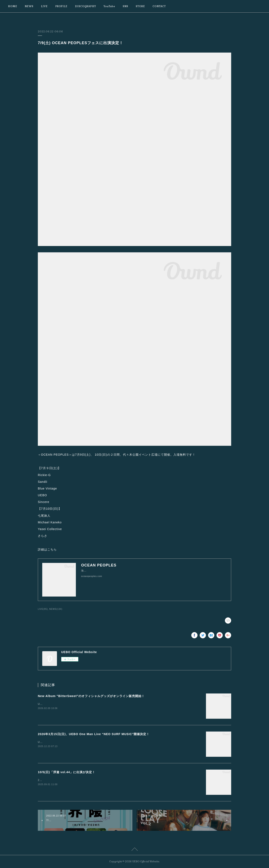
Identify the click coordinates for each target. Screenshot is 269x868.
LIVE (44, 6)
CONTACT (159, 6)
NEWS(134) (56, 609)
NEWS (29, 6)
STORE (140, 6)
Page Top (134, 850)
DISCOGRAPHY (86, 6)
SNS (125, 6)
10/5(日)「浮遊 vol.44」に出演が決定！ (67, 772)
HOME (13, 6)
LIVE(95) (43, 609)
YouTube (109, 6)
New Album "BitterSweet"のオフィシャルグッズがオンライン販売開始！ (91, 696)
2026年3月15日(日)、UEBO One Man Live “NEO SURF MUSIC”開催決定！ (94, 734)
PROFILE (61, 6)
